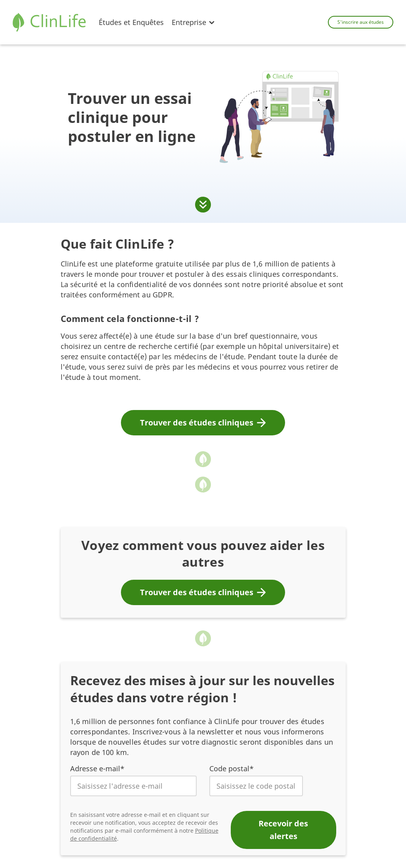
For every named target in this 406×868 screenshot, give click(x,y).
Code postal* (232, 768)
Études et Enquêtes (131, 22)
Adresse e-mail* (97, 768)
